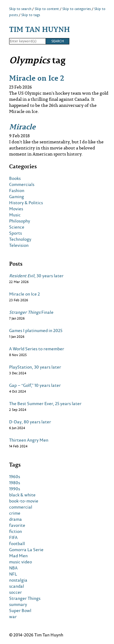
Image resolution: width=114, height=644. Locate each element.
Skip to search (20, 9)
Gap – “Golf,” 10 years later (35, 385)
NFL (13, 574)
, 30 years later (36, 276)
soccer (16, 592)
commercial (21, 507)
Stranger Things (25, 598)
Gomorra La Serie (26, 550)
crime (15, 513)
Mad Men (18, 556)
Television (19, 245)
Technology (20, 239)
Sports (16, 233)
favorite (17, 525)
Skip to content (47, 9)
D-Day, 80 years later (30, 422)
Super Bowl (20, 611)
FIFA (13, 537)
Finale (31, 312)
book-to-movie (24, 501)
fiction (16, 531)
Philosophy (20, 221)
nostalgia (18, 580)
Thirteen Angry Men (29, 440)
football (17, 544)
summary (18, 604)
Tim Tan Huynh (40, 29)
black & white (22, 495)
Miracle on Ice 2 (37, 78)
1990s (15, 489)
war (13, 617)
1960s (15, 477)
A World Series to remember (37, 349)
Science (17, 227)
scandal (17, 586)
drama (16, 519)
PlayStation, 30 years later (35, 367)
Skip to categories (77, 9)
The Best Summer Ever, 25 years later (45, 404)
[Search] (27, 41)
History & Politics (26, 203)
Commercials (22, 184)
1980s (15, 483)
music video (21, 562)
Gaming (17, 197)
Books (15, 178)
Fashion (17, 191)
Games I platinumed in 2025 (36, 331)
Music (15, 215)
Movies (16, 209)
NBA (13, 568)
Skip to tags (31, 15)
